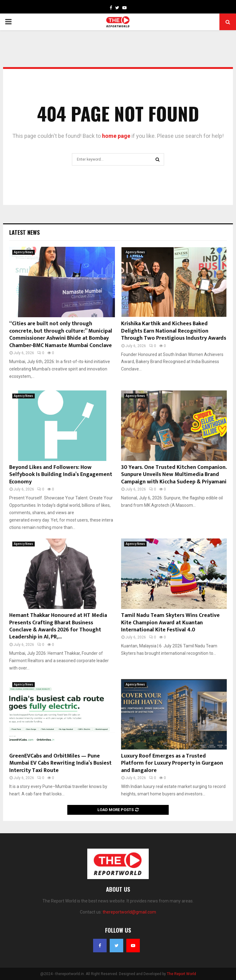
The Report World (181, 974)
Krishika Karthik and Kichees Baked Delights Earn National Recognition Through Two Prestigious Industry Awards (174, 331)
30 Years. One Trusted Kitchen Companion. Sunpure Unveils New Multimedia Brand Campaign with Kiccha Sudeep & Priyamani (174, 475)
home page (116, 136)
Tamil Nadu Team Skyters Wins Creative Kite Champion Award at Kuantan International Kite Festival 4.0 (170, 623)
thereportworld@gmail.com (129, 912)
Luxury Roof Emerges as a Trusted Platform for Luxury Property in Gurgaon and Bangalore (172, 763)
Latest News (24, 232)
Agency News (24, 252)
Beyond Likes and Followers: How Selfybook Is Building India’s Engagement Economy (61, 475)
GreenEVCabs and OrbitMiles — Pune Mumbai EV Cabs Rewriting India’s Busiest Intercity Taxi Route (60, 763)
